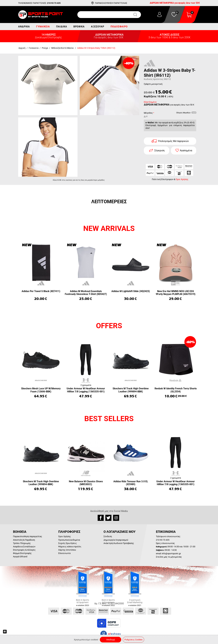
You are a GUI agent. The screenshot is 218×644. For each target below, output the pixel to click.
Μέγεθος (148, 113)
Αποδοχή (111, 640)
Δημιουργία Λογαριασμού (116, 540)
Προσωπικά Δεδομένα (69, 540)
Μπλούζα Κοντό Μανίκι (63, 48)
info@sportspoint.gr (171, 554)
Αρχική (22, 48)
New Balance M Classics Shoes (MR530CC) (86, 483)
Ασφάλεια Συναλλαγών (24, 547)
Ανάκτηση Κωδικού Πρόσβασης (119, 543)
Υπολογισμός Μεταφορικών (173, 141)
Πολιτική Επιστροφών (163, 179)
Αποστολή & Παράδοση (24, 540)
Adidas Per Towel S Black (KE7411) (41, 291)
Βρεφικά (79, 27)
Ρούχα (45, 48)
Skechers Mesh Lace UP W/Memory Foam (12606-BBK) (41, 390)
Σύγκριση (159, 150)
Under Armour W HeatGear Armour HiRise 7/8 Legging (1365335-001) (86, 390)
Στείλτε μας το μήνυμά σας (169, 557)
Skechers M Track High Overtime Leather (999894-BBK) (131, 390)
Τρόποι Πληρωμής (22, 543)
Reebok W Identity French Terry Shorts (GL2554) (176, 390)
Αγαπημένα (186, 150)
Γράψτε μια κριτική (153, 84)
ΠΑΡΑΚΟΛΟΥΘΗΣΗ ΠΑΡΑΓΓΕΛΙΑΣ (111, 3)
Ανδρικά (24, 27)
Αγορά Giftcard (20, 557)
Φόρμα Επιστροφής (22, 553)
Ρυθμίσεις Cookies (133, 640)
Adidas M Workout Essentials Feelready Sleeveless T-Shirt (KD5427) (86, 293)
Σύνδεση (108, 536)
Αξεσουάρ (98, 27)
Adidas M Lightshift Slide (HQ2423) (131, 291)
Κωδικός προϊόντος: (154, 79)
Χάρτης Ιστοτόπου (67, 550)
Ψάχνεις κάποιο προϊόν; (70, 547)
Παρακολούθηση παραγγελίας (28, 536)
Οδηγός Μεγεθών (186, 113)
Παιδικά (62, 27)
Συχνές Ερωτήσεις (68, 543)
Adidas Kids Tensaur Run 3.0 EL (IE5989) (131, 483)
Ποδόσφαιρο (119, 27)
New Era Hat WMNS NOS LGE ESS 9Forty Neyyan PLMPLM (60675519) (176, 293)
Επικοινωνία (64, 553)
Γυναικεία (43, 27)
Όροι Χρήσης (182, 179)
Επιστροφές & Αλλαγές (24, 550)
